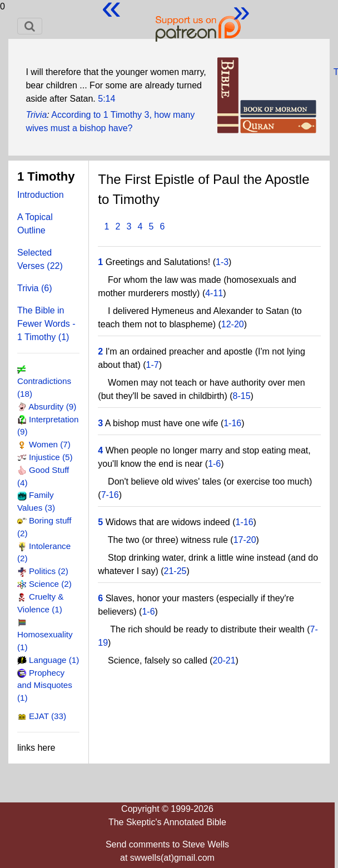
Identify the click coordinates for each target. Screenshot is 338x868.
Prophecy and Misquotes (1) (45, 685)
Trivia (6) (35, 288)
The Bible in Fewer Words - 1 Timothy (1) (46, 324)
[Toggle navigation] (30, 26)
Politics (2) (49, 571)
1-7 (153, 365)
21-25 (175, 571)
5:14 (106, 99)
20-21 (224, 660)
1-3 (222, 262)
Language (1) (54, 660)
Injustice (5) (51, 457)
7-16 (110, 495)
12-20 (233, 324)
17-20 (245, 540)
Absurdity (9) (52, 406)
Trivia (36, 115)
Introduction (41, 195)
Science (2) (50, 584)
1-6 (214, 464)
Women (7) (50, 444)
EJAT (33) (48, 716)
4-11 (214, 293)
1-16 (232, 423)
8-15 (242, 396)
